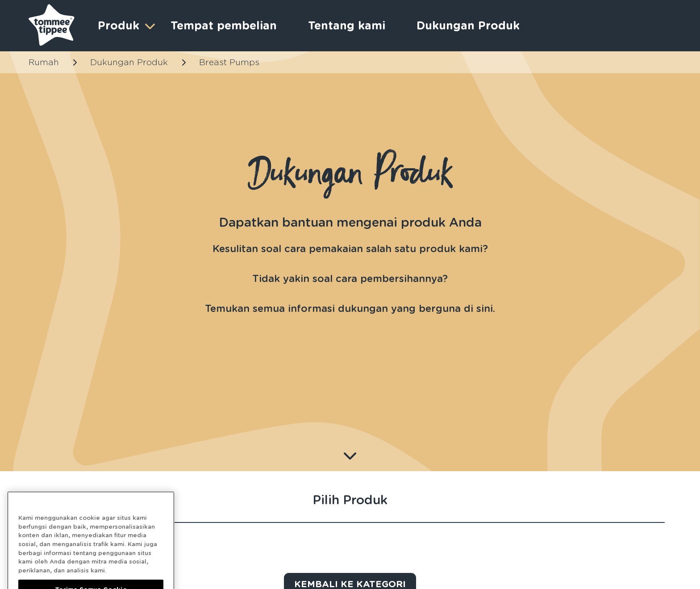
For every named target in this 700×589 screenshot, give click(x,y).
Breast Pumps (229, 62)
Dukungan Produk (468, 25)
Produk (125, 26)
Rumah (44, 62)
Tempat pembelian (224, 25)
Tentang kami (347, 25)
